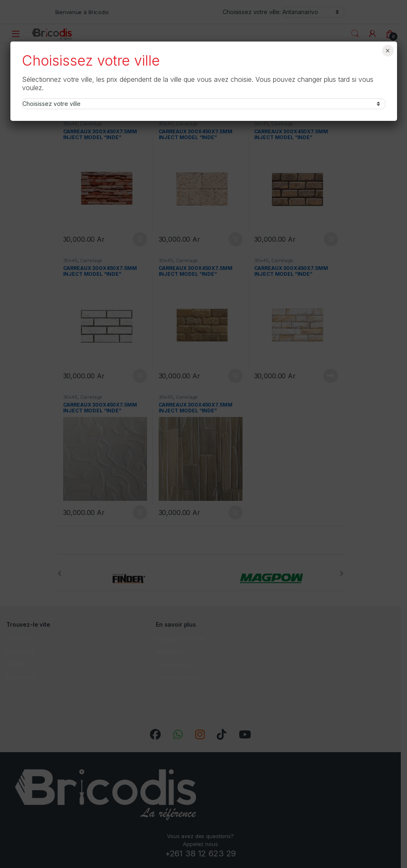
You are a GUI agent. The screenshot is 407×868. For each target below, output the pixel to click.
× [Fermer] (388, 51)
